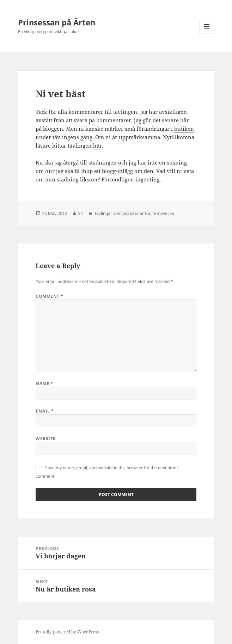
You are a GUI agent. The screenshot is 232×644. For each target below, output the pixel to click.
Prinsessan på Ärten (57, 22)
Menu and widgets (207, 34)
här (97, 145)
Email (45, 411)
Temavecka (163, 213)
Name (44, 383)
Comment (49, 296)
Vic (81, 213)
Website (45, 438)
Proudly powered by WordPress (67, 632)
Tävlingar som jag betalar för (122, 213)
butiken (184, 129)
